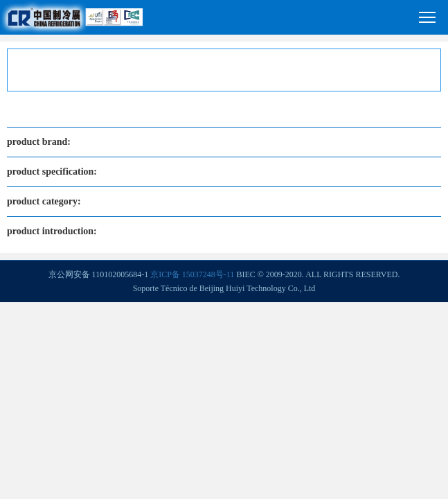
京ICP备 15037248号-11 (192, 274)
